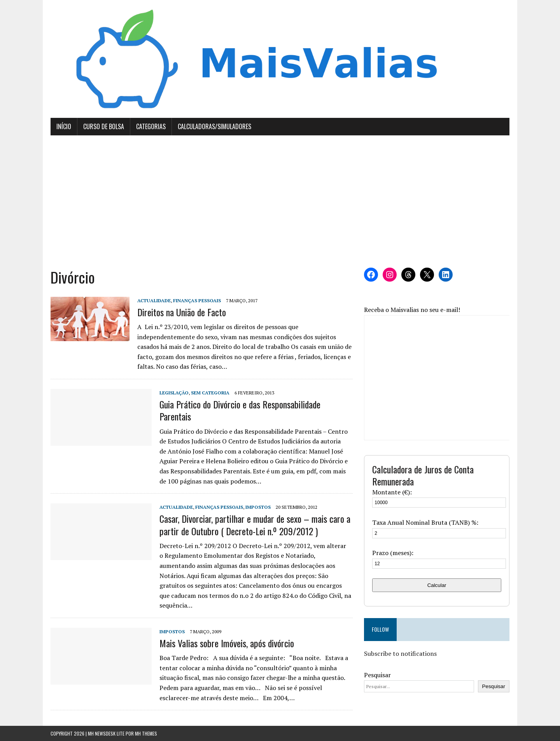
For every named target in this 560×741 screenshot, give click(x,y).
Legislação (174, 393)
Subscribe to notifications (400, 653)
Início (64, 126)
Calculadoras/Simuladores (214, 126)
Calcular (437, 585)
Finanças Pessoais (197, 300)
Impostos (258, 507)
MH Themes (146, 733)
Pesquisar (377, 675)
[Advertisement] (280, 201)
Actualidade (154, 300)
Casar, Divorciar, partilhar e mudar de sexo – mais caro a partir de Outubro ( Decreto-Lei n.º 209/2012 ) (255, 525)
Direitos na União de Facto (182, 312)
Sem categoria (210, 393)
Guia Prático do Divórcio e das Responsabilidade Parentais (240, 410)
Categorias (151, 126)
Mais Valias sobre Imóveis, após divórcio (227, 643)
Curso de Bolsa (104, 126)
